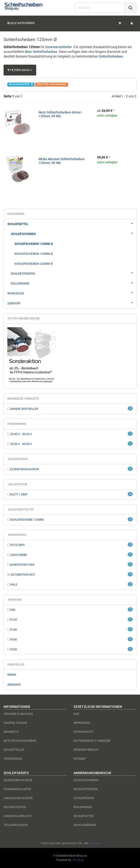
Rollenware (74, 283)
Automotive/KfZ (21, 84)
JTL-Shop (78, 860)
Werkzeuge (72, 293)
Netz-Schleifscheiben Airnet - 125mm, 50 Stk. (61, 114)
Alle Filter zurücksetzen (52, 84)
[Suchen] (100, 8)
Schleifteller (14, 750)
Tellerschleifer (16, 825)
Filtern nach (20, 70)
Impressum (82, 723)
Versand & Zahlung (18, 714)
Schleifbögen (84, 798)
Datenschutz (83, 732)
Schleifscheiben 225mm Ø (34, 264)
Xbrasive (14, 685)
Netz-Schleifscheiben (41, 52)
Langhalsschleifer (18, 798)
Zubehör (72, 303)
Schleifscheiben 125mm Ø (34, 244)
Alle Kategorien (21, 23)
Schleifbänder (85, 825)
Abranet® (11, 732)
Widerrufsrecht (86, 750)
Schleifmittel (72, 223)
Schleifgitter (84, 816)
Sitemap (80, 759)
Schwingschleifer (17, 789)
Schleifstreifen (74, 273)
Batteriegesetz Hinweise (92, 741)
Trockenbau (13, 759)
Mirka (12, 675)
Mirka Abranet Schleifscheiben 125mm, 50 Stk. (62, 161)
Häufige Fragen (15, 723)
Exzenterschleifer (59, 47)
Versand (95, 843)
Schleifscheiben (111, 56)
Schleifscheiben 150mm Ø (34, 254)
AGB (76, 714)
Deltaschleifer (15, 807)
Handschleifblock (18, 816)
